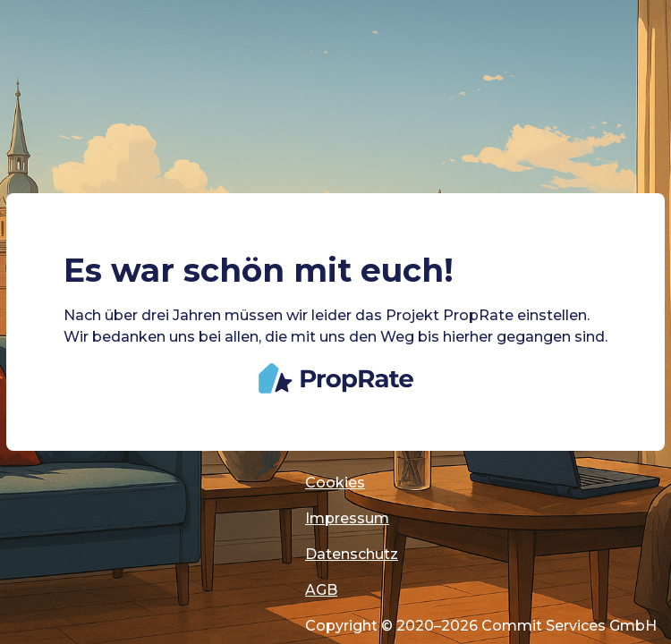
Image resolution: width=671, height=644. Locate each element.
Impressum (347, 518)
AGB (321, 590)
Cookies (335, 483)
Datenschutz (352, 554)
